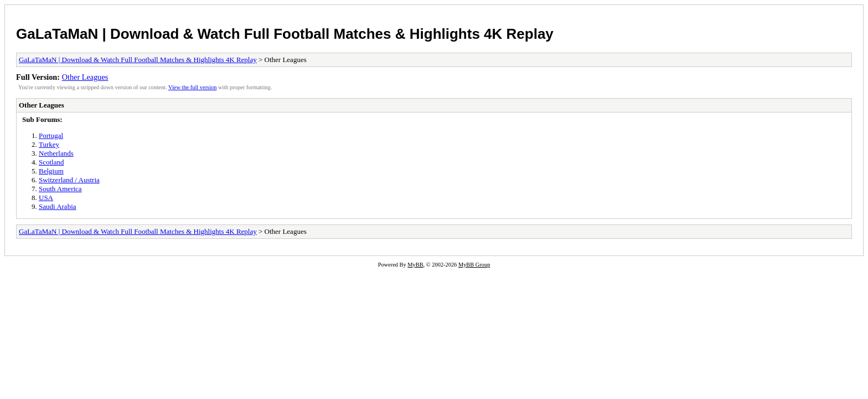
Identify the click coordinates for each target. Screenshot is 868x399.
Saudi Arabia (58, 206)
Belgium (51, 171)
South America (60, 189)
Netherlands (56, 153)
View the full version (192, 87)
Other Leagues (85, 77)
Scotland (51, 162)
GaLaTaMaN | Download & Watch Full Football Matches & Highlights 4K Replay (285, 34)
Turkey (49, 144)
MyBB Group (474, 265)
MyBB (415, 265)
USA (46, 198)
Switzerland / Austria (69, 180)
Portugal (51, 135)
